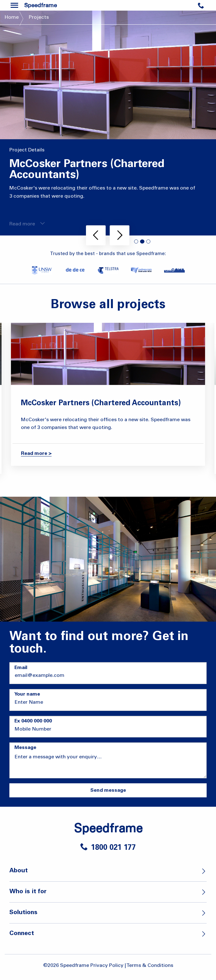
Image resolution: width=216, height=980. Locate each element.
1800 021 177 (108, 848)
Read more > (36, 454)
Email (21, 668)
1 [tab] (136, 242)
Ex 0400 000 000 (33, 721)
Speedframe (108, 828)
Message (25, 748)
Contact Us (205, 8)
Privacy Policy (107, 966)
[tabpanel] (108, 123)
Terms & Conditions (150, 966)
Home (12, 17)
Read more (27, 224)
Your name (27, 694)
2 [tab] (142, 242)
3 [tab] (148, 242)
